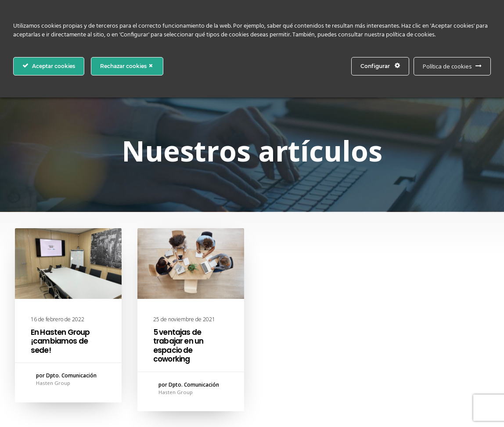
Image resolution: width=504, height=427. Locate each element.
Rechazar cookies (127, 66)
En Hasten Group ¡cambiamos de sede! (60, 341)
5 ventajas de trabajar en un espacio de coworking (178, 346)
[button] (68, 264)
